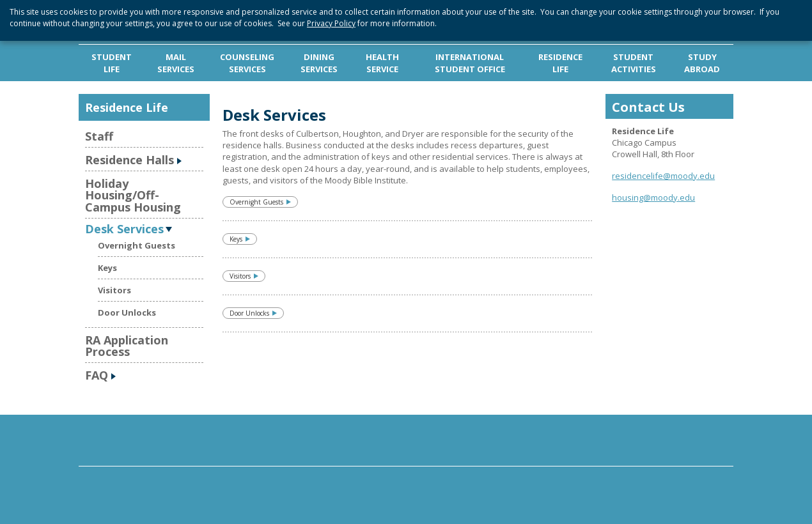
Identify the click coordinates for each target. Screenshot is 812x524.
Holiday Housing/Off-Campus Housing (133, 195)
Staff (99, 136)
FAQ (97, 375)
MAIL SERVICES (176, 63)
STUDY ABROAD (702, 63)
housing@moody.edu (653, 197)
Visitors (114, 290)
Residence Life (127, 107)
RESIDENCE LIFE (560, 63)
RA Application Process (127, 346)
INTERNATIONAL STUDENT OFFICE (470, 63)
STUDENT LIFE (112, 63)
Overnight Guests (137, 245)
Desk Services (124, 228)
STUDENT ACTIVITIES (634, 63)
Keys (107, 268)
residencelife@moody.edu (663, 176)
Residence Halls (129, 160)
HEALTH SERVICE (382, 63)
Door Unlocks (127, 312)
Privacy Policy (331, 23)
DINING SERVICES (319, 63)
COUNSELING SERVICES (247, 63)
